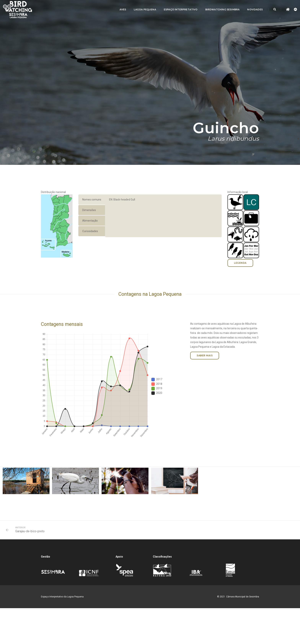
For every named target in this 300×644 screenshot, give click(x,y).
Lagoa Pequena (145, 9)
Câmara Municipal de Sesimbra (243, 597)
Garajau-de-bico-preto (30, 531)
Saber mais (205, 355)
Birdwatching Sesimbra (223, 9)
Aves (123, 9)
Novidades (255, 9)
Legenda (240, 263)
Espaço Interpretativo (181, 9)
